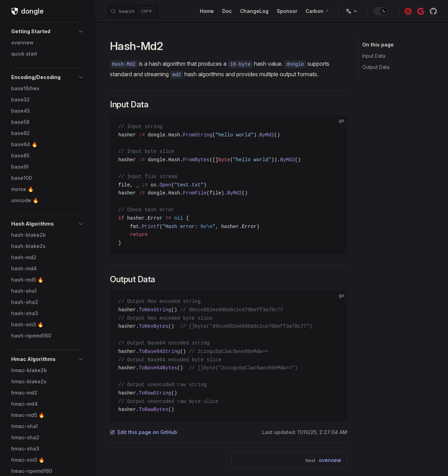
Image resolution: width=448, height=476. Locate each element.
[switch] (380, 11)
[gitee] (408, 11)
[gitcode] (421, 11)
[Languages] (352, 11)
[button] (48, 31)
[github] (433, 11)
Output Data (376, 67)
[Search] (132, 11)
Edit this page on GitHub (143, 432)
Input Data (374, 56)
